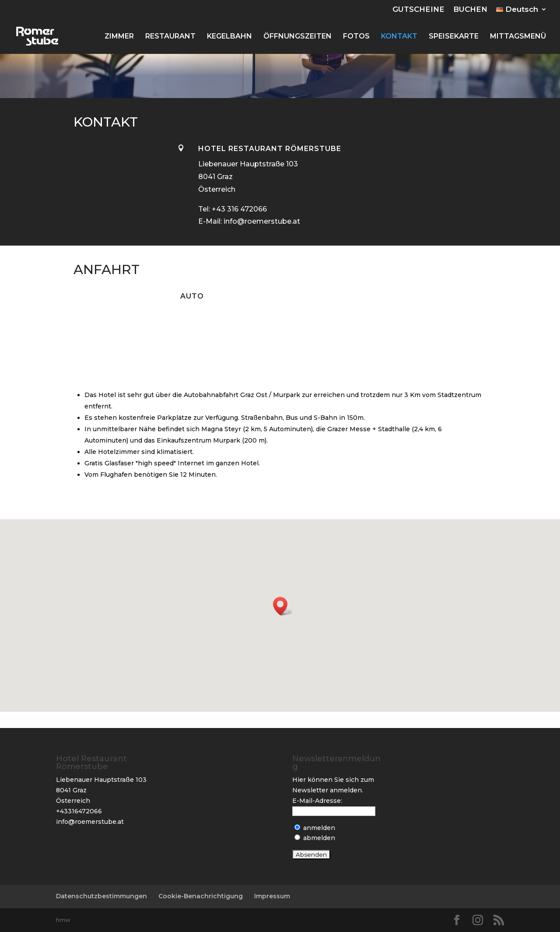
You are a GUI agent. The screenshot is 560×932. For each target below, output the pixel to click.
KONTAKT (399, 37)
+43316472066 (79, 811)
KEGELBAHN (229, 37)
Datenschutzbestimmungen (101, 896)
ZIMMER (119, 37)
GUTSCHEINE (418, 10)
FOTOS (356, 37)
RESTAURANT (170, 37)
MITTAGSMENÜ (518, 37)
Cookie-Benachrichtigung (201, 896)
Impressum (272, 896)
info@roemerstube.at (90, 822)
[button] (283, 606)
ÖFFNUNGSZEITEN (297, 37)
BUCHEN (470, 10)
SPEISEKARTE (454, 37)
